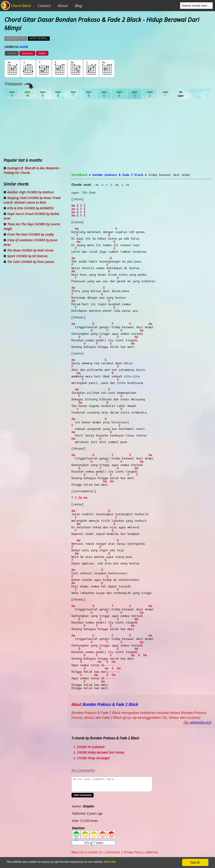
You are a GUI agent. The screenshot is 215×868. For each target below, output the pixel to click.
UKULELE (27, 53)
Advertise (152, 852)
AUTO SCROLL (39, 38)
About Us (78, 852)
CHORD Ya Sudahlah (91, 747)
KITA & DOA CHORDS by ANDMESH (30, 208)
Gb (165, 94)
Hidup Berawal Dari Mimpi (169, 175)
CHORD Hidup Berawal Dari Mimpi (101, 752)
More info (108, 862)
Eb (119, 94)
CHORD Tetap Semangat (93, 758)
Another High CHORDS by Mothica (30, 192)
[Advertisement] (141, 139)
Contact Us (95, 852)
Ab (12, 94)
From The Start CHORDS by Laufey (30, 234)
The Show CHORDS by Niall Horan (30, 250)
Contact (44, 6)
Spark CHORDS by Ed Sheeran (27, 256)
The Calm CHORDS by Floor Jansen (31, 262)
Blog (78, 6)
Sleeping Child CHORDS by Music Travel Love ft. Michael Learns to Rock (32, 200)
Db (89, 94)
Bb (43, 94)
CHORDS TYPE (16, 38)
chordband (79, 175)
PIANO (42, 53)
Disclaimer (113, 852)
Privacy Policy (133, 852)
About (63, 6)
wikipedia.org (200, 722)
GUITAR (12, 53)
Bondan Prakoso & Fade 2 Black (118, 175)
